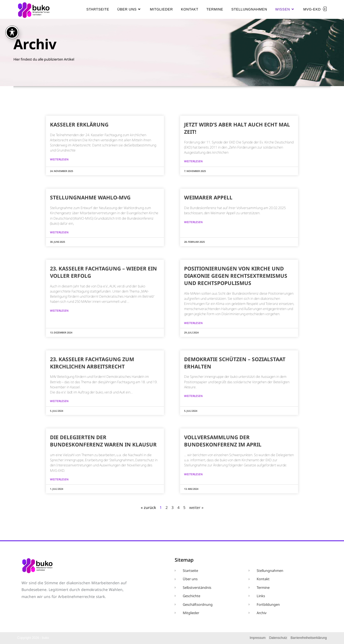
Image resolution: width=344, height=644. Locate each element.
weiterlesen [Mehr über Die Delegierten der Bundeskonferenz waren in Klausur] (59, 479)
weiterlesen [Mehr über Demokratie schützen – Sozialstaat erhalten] (193, 396)
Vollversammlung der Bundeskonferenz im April (223, 441)
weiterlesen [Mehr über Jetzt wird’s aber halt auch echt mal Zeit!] (193, 161)
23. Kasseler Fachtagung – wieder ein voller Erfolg (103, 272)
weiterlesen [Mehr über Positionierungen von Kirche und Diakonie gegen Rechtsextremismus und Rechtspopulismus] (193, 323)
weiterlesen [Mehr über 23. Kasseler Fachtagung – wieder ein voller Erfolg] (59, 311)
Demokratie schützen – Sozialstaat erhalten (235, 363)
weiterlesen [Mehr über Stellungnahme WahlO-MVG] (59, 232)
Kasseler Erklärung (79, 124)
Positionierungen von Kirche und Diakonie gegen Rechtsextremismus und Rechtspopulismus (236, 276)
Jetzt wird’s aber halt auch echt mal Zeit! (237, 128)
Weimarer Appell (208, 197)
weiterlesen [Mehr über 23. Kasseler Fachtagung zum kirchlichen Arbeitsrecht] (59, 401)
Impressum (258, 638)
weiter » (196, 507)
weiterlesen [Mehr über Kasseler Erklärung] (59, 159)
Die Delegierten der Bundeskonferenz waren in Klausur (103, 441)
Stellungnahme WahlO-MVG (90, 197)
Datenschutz (278, 638)
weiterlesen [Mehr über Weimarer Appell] (193, 222)
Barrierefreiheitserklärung (309, 638)
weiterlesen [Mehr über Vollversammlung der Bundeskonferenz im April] (193, 474)
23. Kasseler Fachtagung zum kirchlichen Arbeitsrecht (92, 363)
